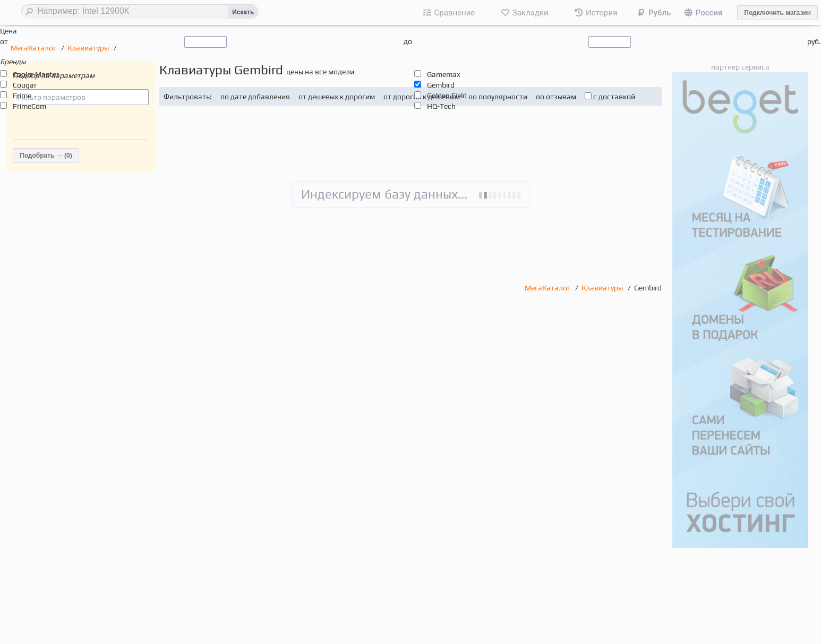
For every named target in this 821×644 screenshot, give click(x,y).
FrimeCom (29, 106)
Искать (243, 12)
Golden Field (447, 96)
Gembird (441, 85)
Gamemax (444, 74)
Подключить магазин (777, 13)
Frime (22, 96)
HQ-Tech (441, 106)
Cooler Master (36, 74)
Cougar (25, 85)
